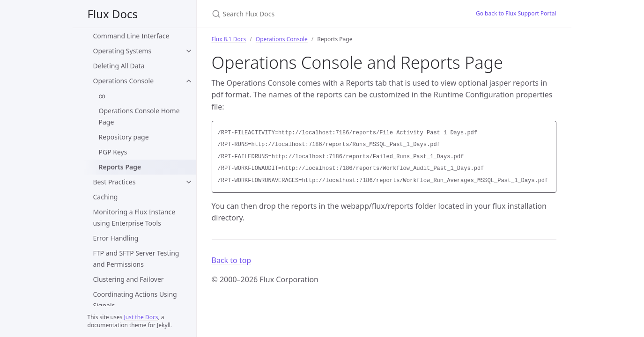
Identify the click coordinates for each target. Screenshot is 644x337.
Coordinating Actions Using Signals (135, 300)
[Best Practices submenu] (189, 182)
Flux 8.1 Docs (229, 39)
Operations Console (124, 81)
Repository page (124, 137)
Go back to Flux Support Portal (516, 13)
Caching (106, 197)
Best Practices (115, 182)
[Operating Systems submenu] (189, 51)
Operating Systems (122, 51)
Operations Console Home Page (139, 116)
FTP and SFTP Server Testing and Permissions (136, 259)
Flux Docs (113, 14)
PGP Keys (113, 152)
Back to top (232, 260)
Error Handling (116, 238)
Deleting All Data (119, 66)
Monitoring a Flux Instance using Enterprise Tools (134, 217)
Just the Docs (141, 317)
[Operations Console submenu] (189, 81)
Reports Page (120, 167)
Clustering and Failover (129, 279)
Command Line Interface (131, 36)
